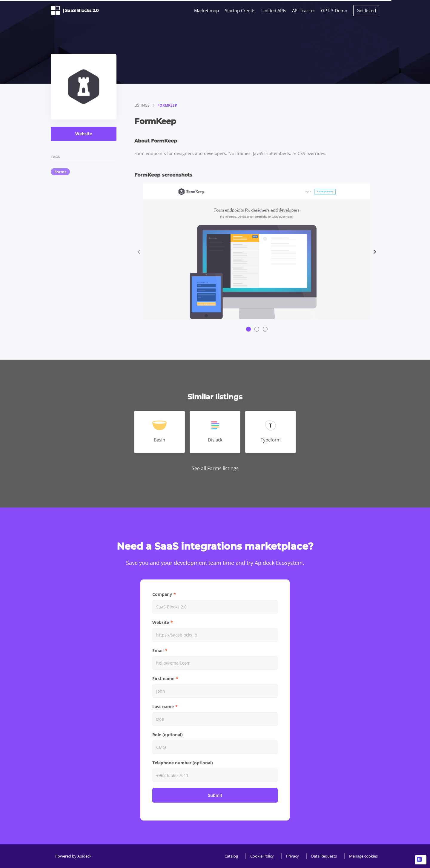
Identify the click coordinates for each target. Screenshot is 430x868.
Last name (163, 707)
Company (162, 594)
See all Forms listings (215, 468)
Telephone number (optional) (183, 763)
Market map (206, 10)
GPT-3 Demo (334, 10)
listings (142, 105)
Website (84, 134)
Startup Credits (240, 10)
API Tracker (304, 10)
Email (158, 650)
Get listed (366, 10)
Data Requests (324, 856)
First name (163, 678)
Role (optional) (168, 735)
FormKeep (167, 105)
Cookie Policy (262, 856)
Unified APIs (274, 10)
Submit (215, 795)
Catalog (231, 856)
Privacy (292, 856)
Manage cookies (363, 856)
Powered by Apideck (73, 856)
